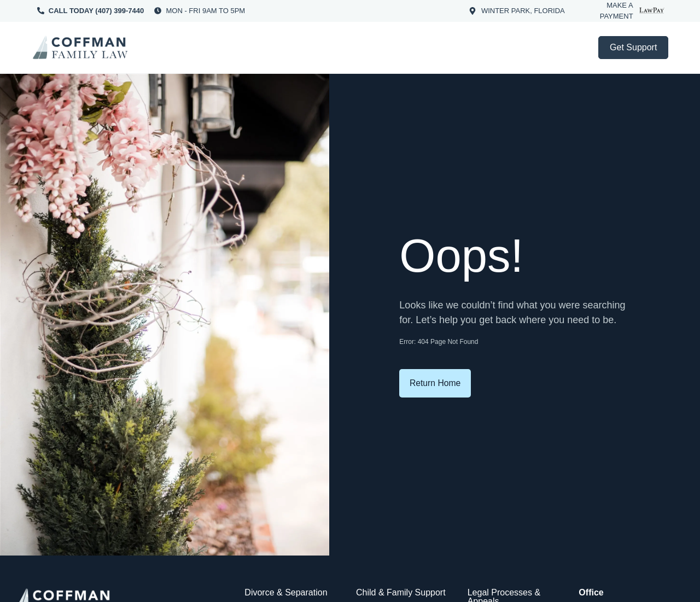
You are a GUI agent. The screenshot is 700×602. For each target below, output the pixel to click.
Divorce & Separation (286, 592)
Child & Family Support (401, 592)
